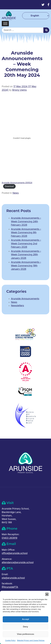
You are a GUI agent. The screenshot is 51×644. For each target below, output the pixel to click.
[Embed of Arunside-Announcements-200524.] (22, 138)
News (16, 193)
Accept (26, 619)
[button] (47, 594)
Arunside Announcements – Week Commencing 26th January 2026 (26, 255)
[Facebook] (48, 5)
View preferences (25, 634)
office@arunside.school (15, 553)
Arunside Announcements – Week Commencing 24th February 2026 (26, 221)
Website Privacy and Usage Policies (31, 640)
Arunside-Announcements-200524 (17, 183)
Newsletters (18, 306)
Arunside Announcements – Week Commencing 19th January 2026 (26, 266)
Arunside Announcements (25, 299)
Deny (26, 627)
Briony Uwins (19, 90)
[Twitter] (43, 5)
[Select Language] (36, 16)
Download (9, 186)
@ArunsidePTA (10, 587)
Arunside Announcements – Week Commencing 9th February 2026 (26, 233)
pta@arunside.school (13, 578)
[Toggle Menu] (5, 24)
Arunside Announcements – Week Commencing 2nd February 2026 (26, 244)
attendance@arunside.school (18, 562)
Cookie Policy (10, 640)
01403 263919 (10, 538)
